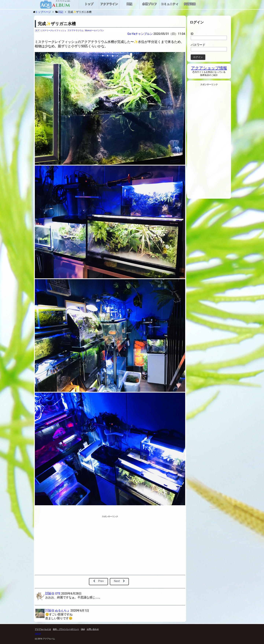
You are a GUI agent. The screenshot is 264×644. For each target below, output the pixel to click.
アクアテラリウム (76, 31)
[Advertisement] (78, 546)
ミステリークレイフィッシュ (53, 31)
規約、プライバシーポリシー (66, 629)
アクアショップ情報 (209, 68)
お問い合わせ (93, 629)
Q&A (83, 629)
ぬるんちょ (62, 611)
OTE (58, 594)
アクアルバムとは (43, 629)
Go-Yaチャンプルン (140, 34)
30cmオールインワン (94, 31)
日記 (61, 12)
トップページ (43, 12)
